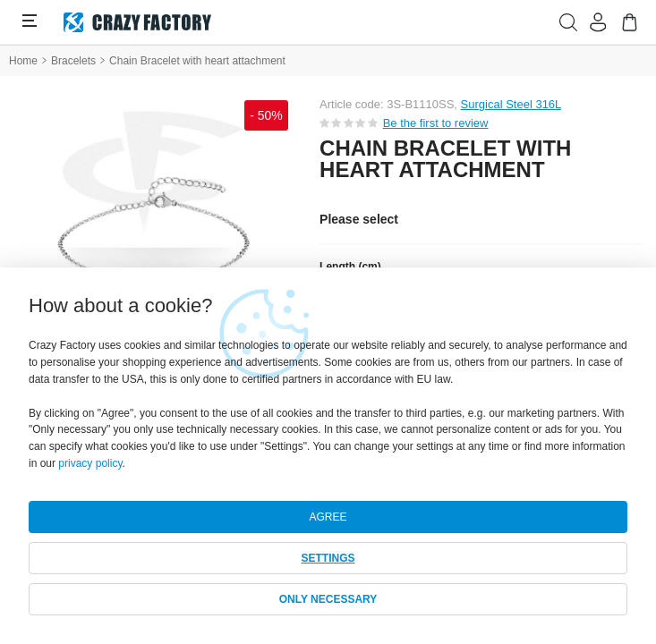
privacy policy (90, 463)
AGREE (328, 517)
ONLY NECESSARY (328, 599)
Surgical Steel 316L (511, 104)
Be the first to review (436, 123)
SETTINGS (328, 558)
